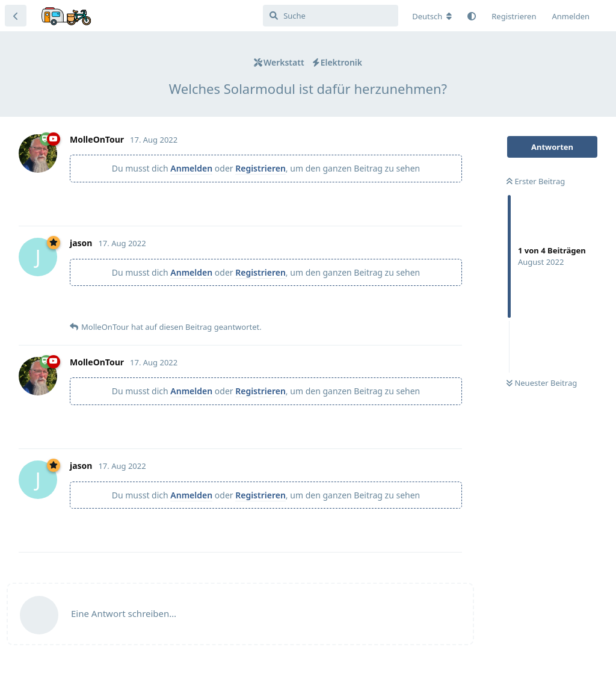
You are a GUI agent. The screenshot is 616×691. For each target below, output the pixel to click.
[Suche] (331, 16)
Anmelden (191, 168)
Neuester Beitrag (542, 383)
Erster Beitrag (536, 181)
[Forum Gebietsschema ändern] (432, 16)
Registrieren (260, 168)
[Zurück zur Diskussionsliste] (16, 16)
